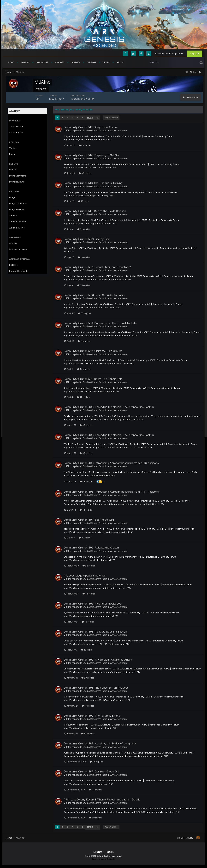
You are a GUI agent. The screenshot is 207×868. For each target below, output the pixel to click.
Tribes (106, 62)
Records (13, 265)
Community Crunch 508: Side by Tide (87, 239)
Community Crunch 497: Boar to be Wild (89, 519)
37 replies (85, 313)
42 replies (83, 397)
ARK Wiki (60, 62)
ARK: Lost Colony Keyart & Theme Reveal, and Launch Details (102, 799)
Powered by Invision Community (104, 858)
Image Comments (18, 203)
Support (92, 62)
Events (13, 170)
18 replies (88, 621)
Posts (12, 154)
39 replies (97, 761)
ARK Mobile (42, 62)
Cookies (110, 851)
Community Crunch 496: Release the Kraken (91, 547)
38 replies (85, 173)
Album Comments (18, 222)
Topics (13, 148)
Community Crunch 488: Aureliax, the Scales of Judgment (100, 743)
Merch (120, 62)
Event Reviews (17, 182)
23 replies (84, 369)
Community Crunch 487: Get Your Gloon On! (91, 771)
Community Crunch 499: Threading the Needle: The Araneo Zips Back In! (109, 407)
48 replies (85, 145)
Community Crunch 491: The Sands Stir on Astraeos (96, 687)
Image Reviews (17, 209)
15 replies (87, 649)
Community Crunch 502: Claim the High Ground (93, 351)
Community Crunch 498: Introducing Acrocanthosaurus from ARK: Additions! (111, 463)
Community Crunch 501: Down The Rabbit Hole (93, 379)
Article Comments (18, 249)
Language (98, 851)
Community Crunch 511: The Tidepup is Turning (93, 183)
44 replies (86, 481)
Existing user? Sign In (169, 54)
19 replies (84, 201)
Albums (13, 216)
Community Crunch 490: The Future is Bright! (92, 715)
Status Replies (16, 132)
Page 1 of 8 (111, 118)
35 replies (84, 285)
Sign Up (195, 54)
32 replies (84, 229)
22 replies (89, 565)
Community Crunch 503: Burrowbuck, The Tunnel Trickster (101, 323)
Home (11, 62)
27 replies (96, 789)
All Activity (14, 111)
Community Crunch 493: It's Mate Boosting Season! (96, 631)
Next (90, 118)
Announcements (119, 130)
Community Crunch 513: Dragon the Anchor (91, 127)
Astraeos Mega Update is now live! (85, 575)
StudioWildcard (91, 130)
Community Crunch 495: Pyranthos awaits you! (93, 603)
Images (13, 197)
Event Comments (18, 176)
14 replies (88, 705)
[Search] (162, 62)
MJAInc (67, 130)
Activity (76, 62)
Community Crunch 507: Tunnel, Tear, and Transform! (97, 267)
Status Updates (17, 126)
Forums (25, 62)
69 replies (96, 817)
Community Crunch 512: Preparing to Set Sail (91, 155)
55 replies (88, 733)
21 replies (84, 341)
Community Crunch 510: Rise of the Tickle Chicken (95, 211)
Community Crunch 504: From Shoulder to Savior (95, 295)
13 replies (84, 257)
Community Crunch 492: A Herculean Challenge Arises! (98, 659)
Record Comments (19, 271)
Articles (13, 243)
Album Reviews (17, 228)
